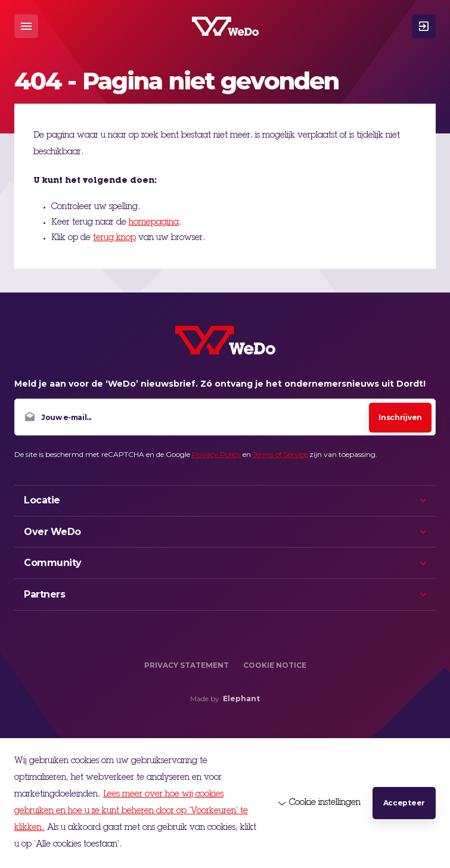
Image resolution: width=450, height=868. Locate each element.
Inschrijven (400, 417)
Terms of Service (280, 454)
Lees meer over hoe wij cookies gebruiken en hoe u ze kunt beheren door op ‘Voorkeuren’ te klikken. (131, 811)
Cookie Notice (275, 665)
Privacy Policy (216, 454)
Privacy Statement (187, 665)
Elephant (241, 699)
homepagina (154, 223)
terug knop (114, 238)
